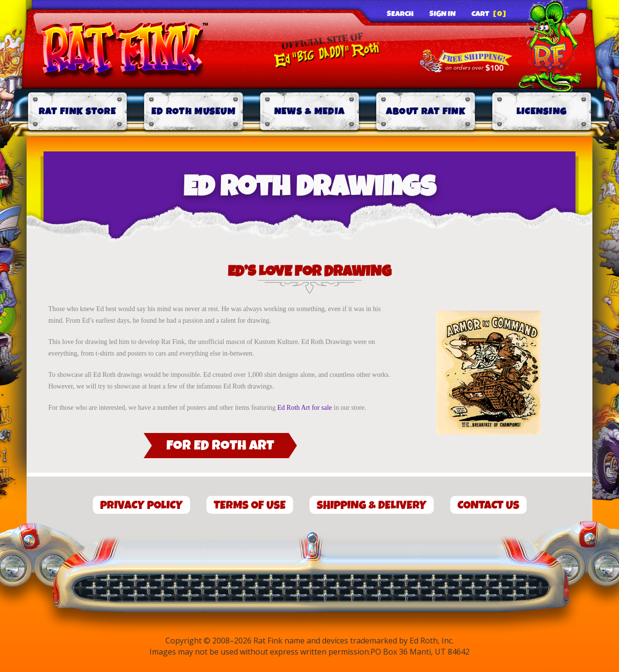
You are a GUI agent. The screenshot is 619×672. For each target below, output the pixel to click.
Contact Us (488, 505)
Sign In (442, 14)
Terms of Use (250, 505)
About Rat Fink (426, 112)
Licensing (542, 112)
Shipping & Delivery (372, 505)
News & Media (310, 112)
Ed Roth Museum (193, 112)
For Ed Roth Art (220, 446)
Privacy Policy (141, 505)
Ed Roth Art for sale (305, 408)
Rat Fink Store (77, 112)
